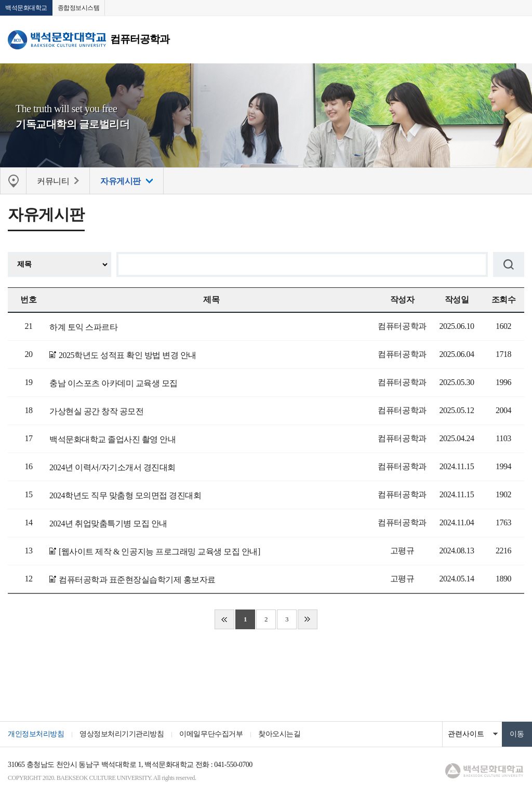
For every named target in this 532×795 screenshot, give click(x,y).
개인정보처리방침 (36, 734)
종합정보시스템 (79, 8)
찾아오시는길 (279, 734)
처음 (224, 619)
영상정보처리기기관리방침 (122, 734)
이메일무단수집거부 (211, 734)
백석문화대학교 (26, 8)
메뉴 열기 (516, 39)
